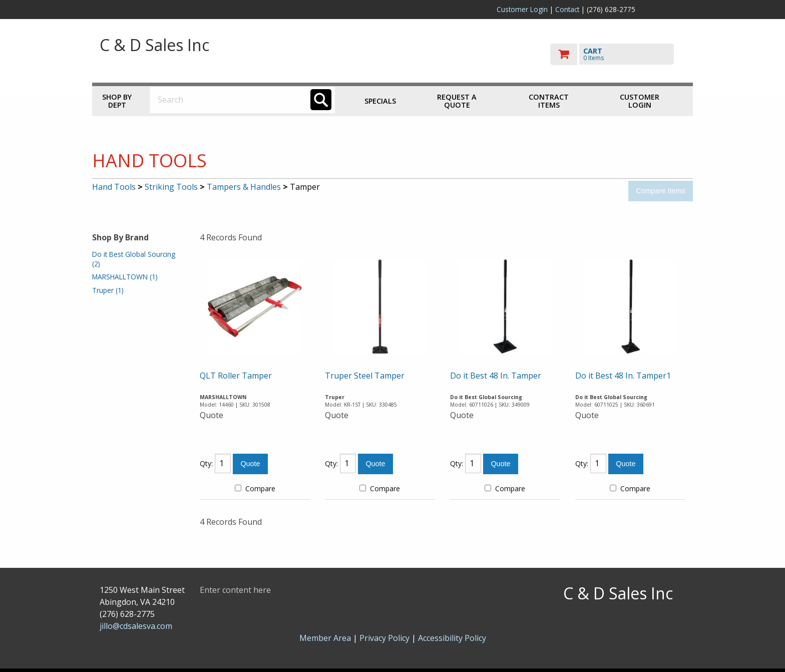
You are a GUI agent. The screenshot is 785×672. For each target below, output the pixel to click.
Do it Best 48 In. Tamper (496, 376)
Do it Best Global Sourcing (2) (134, 259)
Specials (380, 101)
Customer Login (522, 9)
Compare (255, 488)
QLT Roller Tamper (236, 376)
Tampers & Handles (244, 187)
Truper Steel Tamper (365, 376)
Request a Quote (457, 101)
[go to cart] (618, 54)
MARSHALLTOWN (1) (125, 277)
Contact (567, 9)
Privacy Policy (385, 638)
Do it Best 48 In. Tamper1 (623, 376)
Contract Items (549, 101)
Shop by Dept (117, 101)
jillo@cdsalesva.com (136, 626)
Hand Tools (114, 187)
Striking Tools (171, 187)
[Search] (321, 100)
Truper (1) (108, 290)
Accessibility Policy (452, 638)
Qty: (206, 463)
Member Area (325, 638)
